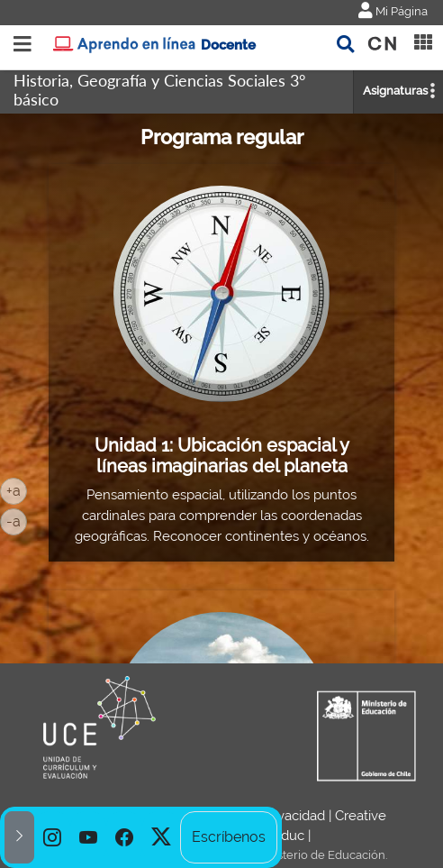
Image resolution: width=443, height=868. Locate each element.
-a (17, 520)
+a (17, 489)
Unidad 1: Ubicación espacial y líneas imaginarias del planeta (222, 456)
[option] (52, 837)
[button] (19, 837)
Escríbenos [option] (229, 837)
